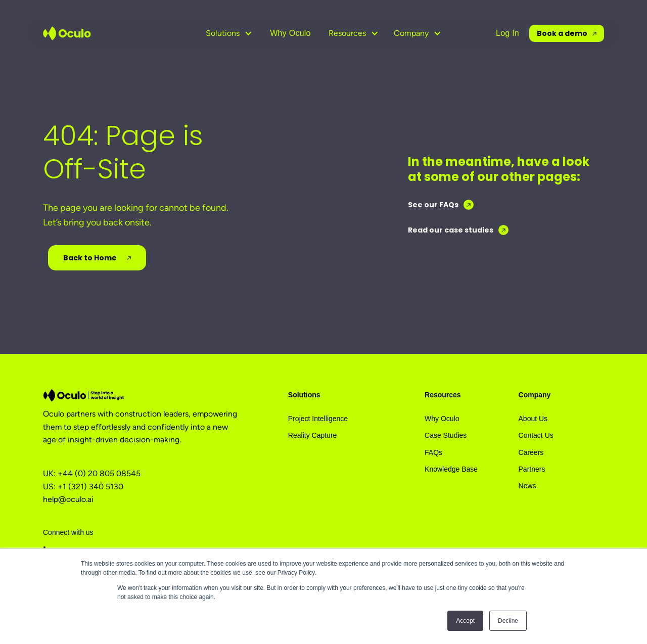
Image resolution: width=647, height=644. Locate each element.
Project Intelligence (318, 419)
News (527, 486)
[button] (229, 33)
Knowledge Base (451, 469)
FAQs (433, 452)
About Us (533, 419)
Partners (532, 469)
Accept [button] (465, 621)
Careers (531, 452)
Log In (507, 33)
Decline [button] (508, 621)
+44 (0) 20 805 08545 (99, 473)
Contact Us (536, 435)
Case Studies (446, 435)
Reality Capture (313, 435)
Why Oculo (290, 33)
